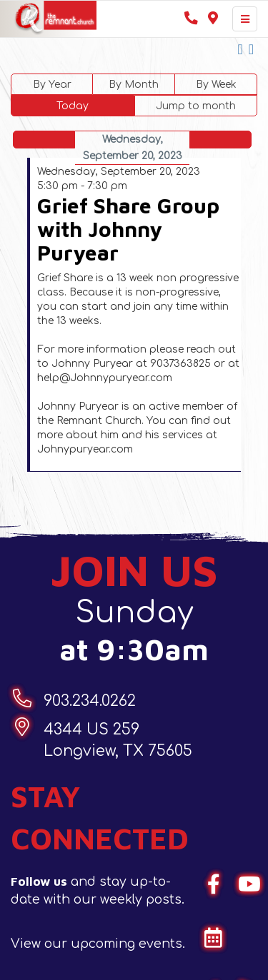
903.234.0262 (90, 701)
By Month (134, 85)
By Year (52, 85)
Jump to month (196, 106)
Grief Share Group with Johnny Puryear (128, 229)
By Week (216, 85)
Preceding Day (44, 140)
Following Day (221, 140)
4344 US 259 (118, 741)
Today (73, 106)
